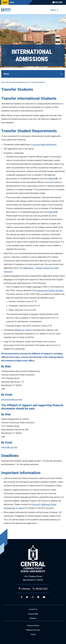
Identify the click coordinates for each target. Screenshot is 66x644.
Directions (26, 589)
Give (12, 2)
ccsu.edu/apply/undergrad (44, 144)
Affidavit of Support (23, 330)
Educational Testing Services (50, 290)
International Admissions (18, 82)
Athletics (33, 618)
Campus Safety (33, 626)
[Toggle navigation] (63, 10)
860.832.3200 (42, 589)
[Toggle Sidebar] (33, 74)
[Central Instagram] (33, 597)
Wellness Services (33, 630)
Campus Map (33, 614)
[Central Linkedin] (38, 597)
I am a (53, 10)
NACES (52, 179)
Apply (5, 2)
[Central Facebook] (22, 597)
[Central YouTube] (44, 597)
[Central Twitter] (27, 597)
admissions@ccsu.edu (12, 399)
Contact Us (33, 609)
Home (4, 82)
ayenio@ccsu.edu (9, 447)
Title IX (33, 635)
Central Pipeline (58, 2)
